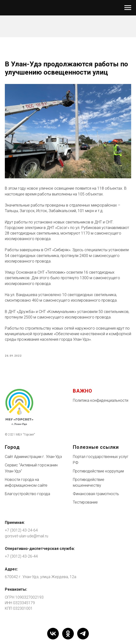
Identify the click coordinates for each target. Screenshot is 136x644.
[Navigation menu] (128, 8)
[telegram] (83, 634)
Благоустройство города (27, 494)
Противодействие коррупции (98, 471)
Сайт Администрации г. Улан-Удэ (33, 457)
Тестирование (85, 502)
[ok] (68, 634)
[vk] (53, 634)
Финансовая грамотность (96, 494)
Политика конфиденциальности (101, 400)
